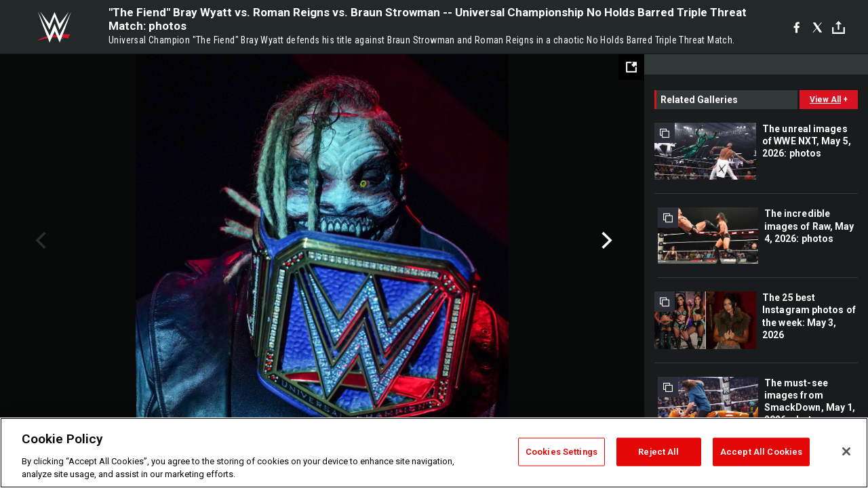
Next (605, 241)
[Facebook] (796, 27)
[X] (817, 27)
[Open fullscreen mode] (631, 67)
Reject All (658, 452)
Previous (39, 241)
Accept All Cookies (761, 452)
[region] (434, 453)
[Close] (846, 451)
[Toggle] (839, 27)
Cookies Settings (561, 452)
